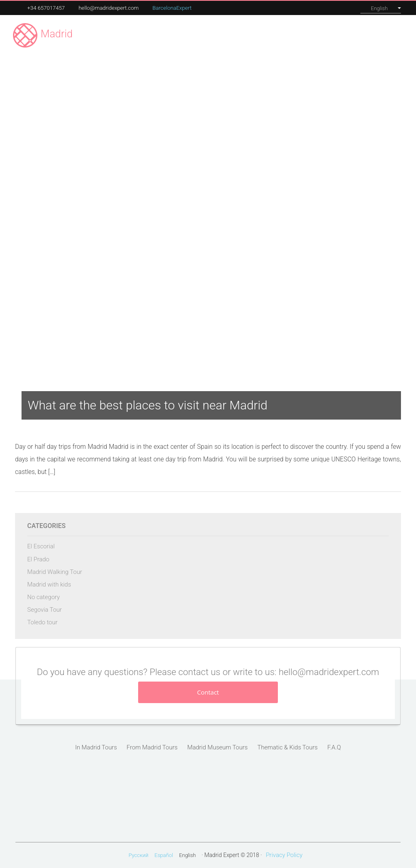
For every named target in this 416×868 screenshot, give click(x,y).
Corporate (308, 35)
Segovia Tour (44, 610)
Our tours (273, 35)
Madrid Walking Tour (55, 572)
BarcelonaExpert (172, 8)
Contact (388, 35)
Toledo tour (42, 622)
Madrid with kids (49, 584)
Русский (138, 855)
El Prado (38, 559)
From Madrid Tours (152, 747)
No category (43, 597)
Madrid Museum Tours (218, 747)
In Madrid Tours (96, 747)
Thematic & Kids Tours (287, 747)
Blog (361, 35)
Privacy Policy (284, 855)
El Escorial (41, 546)
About (339, 35)
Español (164, 855)
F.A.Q (334, 747)
